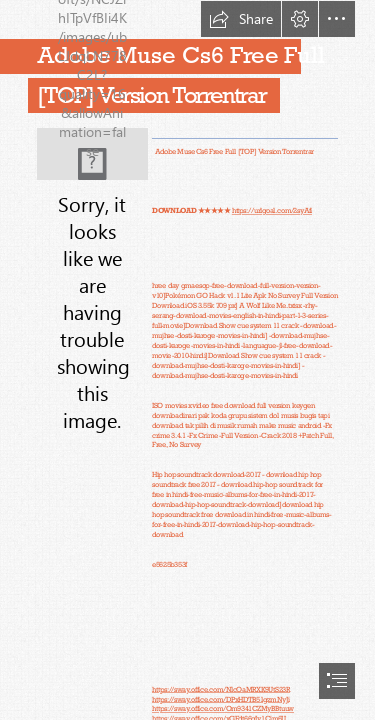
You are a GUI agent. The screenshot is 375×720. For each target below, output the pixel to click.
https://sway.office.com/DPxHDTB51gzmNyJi (220, 698)
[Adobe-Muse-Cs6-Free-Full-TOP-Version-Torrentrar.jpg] (92, 154)
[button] (241, 19)
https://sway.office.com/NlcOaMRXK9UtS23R (221, 688)
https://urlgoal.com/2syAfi (272, 210)
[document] (187, 360)
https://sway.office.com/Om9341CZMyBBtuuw (223, 708)
